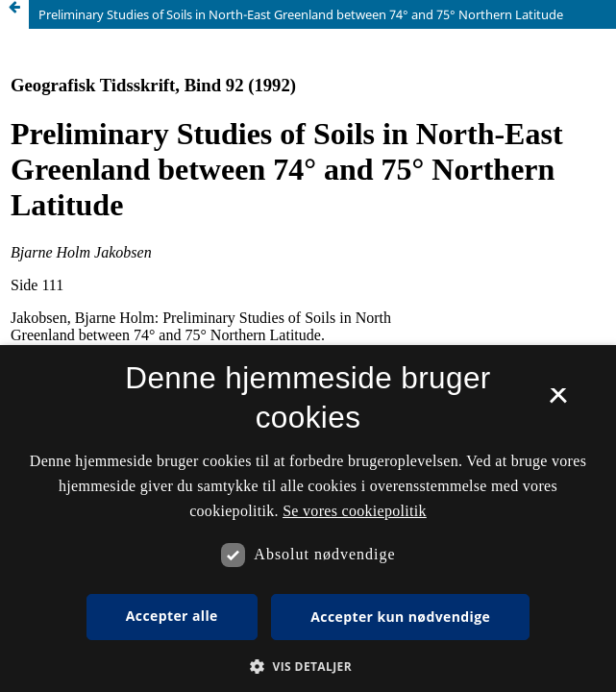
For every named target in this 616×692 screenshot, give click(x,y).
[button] (308, 667)
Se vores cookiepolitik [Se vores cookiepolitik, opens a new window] (355, 511)
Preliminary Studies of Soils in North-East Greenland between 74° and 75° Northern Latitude (301, 14)
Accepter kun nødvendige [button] (400, 617)
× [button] (558, 402)
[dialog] (308, 519)
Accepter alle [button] (172, 616)
